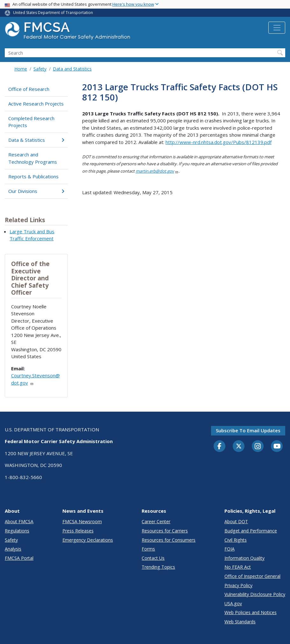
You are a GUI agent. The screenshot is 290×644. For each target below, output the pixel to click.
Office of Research (29, 89)
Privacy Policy (238, 585)
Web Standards (240, 622)
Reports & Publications (33, 176)
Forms (148, 549)
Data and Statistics (72, 69)
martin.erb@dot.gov (157, 171)
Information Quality (244, 558)
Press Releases (78, 531)
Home (21, 69)
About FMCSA (19, 521)
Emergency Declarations (88, 540)
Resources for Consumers (169, 540)
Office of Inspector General (252, 576)
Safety (40, 69)
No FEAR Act (238, 567)
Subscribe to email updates (248, 430)
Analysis (13, 549)
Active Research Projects (36, 104)
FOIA (230, 549)
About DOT (236, 521)
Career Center (156, 521)
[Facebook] (220, 447)
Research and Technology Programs (33, 158)
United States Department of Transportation (53, 13)
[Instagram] (258, 447)
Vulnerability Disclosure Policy (255, 594)
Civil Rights (236, 540)
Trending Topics (158, 567)
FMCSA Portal (19, 558)
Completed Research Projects (31, 122)
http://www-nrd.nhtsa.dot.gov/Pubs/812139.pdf (219, 142)
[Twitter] (239, 446)
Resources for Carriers (165, 531)
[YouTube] (277, 447)
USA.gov (233, 603)
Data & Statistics (36, 140)
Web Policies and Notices (251, 612)
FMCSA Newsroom (82, 521)
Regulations (17, 531)
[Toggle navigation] (277, 28)
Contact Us (153, 558)
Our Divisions (36, 191)
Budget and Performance (251, 531)
